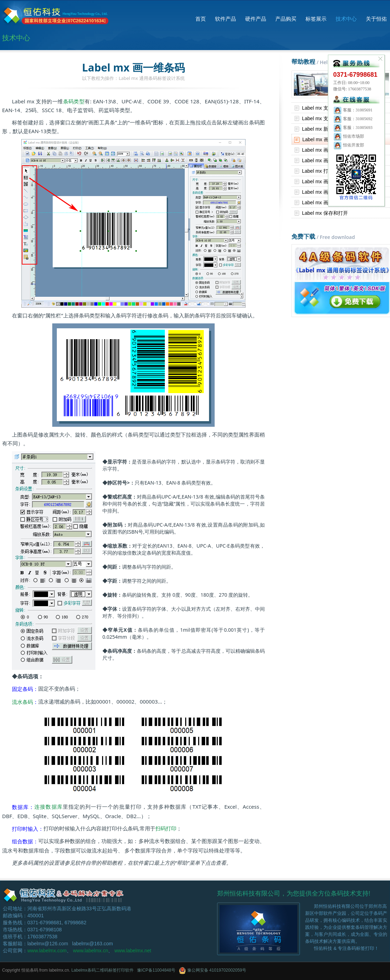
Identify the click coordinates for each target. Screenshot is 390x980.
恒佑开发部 (349, 145)
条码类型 (74, 101)
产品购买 (286, 19)
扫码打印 (166, 828)
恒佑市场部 (349, 136)
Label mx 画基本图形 (325, 203)
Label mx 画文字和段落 (327, 160)
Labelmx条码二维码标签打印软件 (102, 970)
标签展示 (316, 19)
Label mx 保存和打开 (325, 213)
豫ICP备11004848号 (156, 970)
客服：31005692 (353, 119)
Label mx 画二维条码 (325, 150)
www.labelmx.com (47, 951)
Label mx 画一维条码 (325, 139)
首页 (201, 19)
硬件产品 (256, 19)
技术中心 (346, 19)
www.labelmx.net (133, 951)
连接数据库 (48, 807)
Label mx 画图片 (320, 192)
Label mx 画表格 (320, 181)
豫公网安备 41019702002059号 (213, 970)
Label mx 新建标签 (322, 129)
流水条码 (22, 702)
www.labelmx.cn (90, 951)
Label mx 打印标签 (322, 171)
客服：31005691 (353, 110)
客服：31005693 (353, 128)
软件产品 (226, 19)
